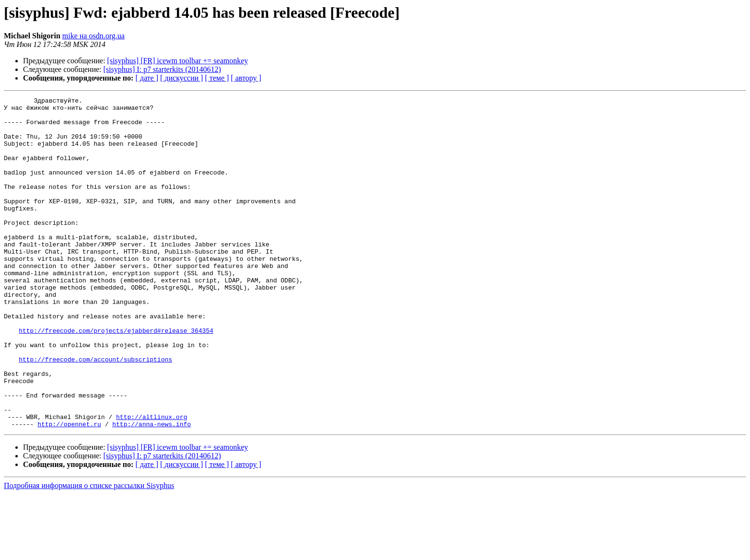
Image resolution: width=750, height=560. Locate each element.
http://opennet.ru (69, 490)
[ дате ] (147, 78)
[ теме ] (217, 78)
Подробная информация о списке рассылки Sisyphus (89, 552)
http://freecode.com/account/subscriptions (95, 412)
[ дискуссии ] (182, 78)
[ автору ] (246, 78)
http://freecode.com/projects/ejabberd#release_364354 (116, 378)
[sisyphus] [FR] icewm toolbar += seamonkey (177, 61)
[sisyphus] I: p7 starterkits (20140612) (162, 69)
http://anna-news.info (152, 490)
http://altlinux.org (152, 481)
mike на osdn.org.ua (94, 36)
